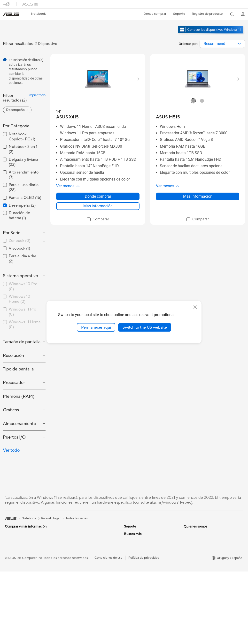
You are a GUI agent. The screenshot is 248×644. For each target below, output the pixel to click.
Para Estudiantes (75, 541)
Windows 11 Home (25, 325)
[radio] (193, 101)
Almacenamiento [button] (19, 424)
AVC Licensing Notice (199, 585)
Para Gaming (73, 548)
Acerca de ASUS (136, 570)
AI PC (188, 556)
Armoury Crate (194, 599)
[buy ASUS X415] (67, 117)
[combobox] (222, 44)
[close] (195, 307)
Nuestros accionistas (139, 578)
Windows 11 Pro (22, 312)
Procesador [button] (14, 383)
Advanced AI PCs (196, 578)
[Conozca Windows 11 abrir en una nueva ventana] (211, 34)
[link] (11, 14)
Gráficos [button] (11, 410)
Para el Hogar (15, 541)
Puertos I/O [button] (14, 437)
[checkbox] (24, 241)
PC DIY (189, 570)
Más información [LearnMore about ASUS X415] (98, 206)
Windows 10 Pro (23, 286)
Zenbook (19, 241)
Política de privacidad (144, 630)
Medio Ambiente (195, 541)
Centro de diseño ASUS (201, 563)
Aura (187, 607)
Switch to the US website (145, 327)
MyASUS (131, 556)
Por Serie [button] (12, 233)
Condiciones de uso (108, 630)
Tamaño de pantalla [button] (22, 342)
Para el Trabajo (74, 534)
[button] (38, 14)
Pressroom (132, 585)
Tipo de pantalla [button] (18, 369)
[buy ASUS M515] (168, 117)
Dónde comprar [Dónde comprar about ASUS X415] (98, 196)
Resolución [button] (13, 356)
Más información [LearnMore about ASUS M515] (198, 196)
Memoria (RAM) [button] (19, 396)
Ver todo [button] (11, 450)
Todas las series (77, 518)
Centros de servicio (138, 534)
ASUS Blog (192, 592)
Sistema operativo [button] (20, 276)
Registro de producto (207, 14)
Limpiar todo (36, 95)
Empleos (130, 592)
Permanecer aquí (96, 327)
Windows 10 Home (19, 299)
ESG (187, 534)
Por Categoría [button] (16, 126)
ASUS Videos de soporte (142, 548)
